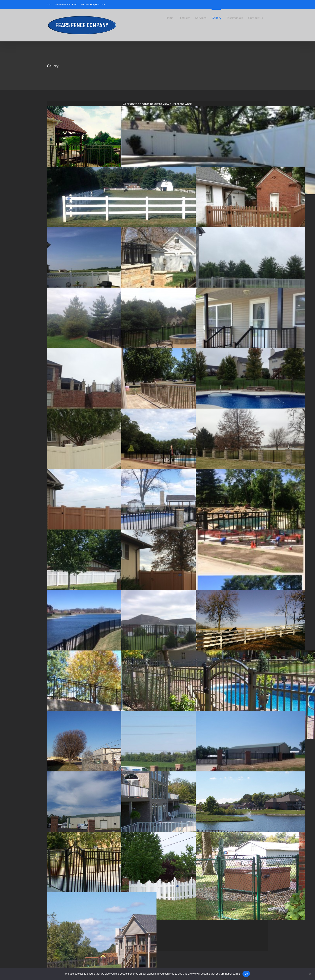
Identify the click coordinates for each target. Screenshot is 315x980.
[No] (310, 974)
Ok (246, 974)
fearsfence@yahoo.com (93, 4)
